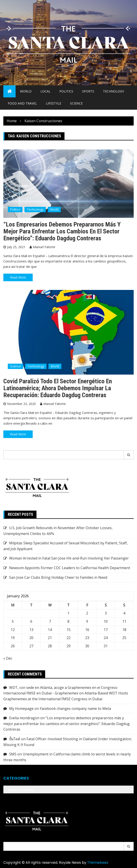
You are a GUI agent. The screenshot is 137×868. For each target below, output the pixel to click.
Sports (88, 91)
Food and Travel (22, 103)
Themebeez (98, 863)
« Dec (8, 658)
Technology (114, 91)
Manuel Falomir (44, 247)
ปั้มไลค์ (15, 739)
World (26, 91)
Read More (18, 277)
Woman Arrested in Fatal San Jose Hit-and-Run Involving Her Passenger (69, 558)
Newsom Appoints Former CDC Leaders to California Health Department (70, 568)
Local (45, 91)
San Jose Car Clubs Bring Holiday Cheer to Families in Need (58, 577)
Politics (66, 91)
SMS (13, 754)
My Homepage (21, 709)
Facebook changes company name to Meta (75, 709)
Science (76, 103)
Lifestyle (53, 103)
